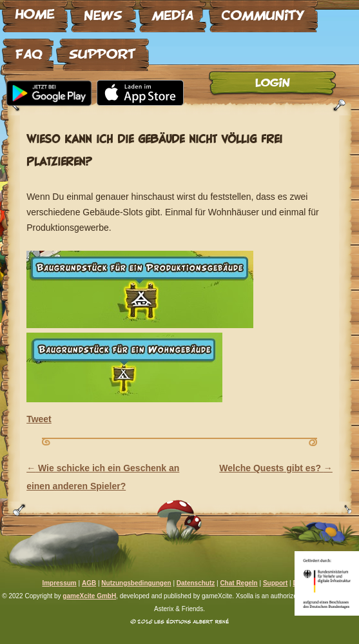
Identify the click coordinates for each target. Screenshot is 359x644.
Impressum (59, 583)
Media (172, 11)
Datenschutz (196, 583)
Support (102, 50)
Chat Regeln (238, 583)
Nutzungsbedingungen (136, 583)
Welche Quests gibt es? (276, 468)
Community (263, 11)
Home (35, 11)
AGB (89, 583)
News (103, 11)
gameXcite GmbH (89, 596)
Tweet (39, 419)
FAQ (28, 50)
